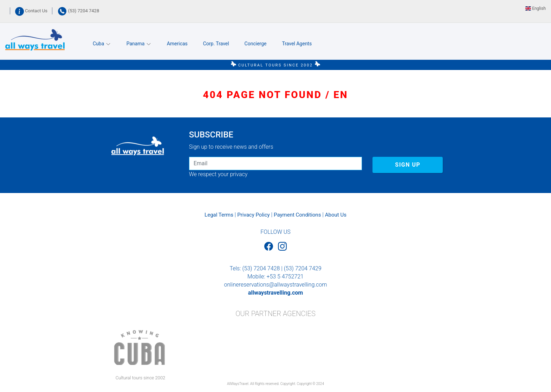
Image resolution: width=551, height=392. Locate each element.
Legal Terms (219, 215)
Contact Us (32, 11)
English (536, 8)
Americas (177, 44)
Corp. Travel (216, 44)
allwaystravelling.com (275, 293)
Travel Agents (297, 44)
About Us (336, 215)
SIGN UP (408, 165)
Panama (139, 44)
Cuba (102, 44)
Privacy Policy (253, 215)
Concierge (256, 44)
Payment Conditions (297, 215)
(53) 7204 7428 (78, 11)
